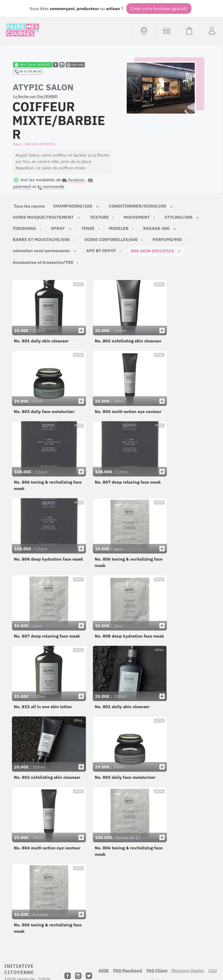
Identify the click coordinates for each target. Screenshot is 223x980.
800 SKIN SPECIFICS (156, 251)
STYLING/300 (182, 217)
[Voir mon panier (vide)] (189, 31)
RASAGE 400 (160, 228)
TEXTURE (102, 217)
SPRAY (62, 228)
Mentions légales (188, 970)
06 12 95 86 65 (28, 71)
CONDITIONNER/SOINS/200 (142, 206)
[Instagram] (78, 976)
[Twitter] (89, 976)
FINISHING (28, 228)
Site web (75, 65)
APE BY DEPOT (104, 251)
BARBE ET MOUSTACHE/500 (44, 239)
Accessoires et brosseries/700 (46, 262)
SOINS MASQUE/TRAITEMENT (47, 217)
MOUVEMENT (140, 217)
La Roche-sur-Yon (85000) (35, 96)
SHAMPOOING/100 (77, 206)
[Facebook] (68, 976)
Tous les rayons (29, 206)
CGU (213, 970)
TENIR (91, 228)
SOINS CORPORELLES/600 (114, 239)
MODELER (122, 228)
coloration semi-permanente (45, 251)
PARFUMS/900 (170, 239)
